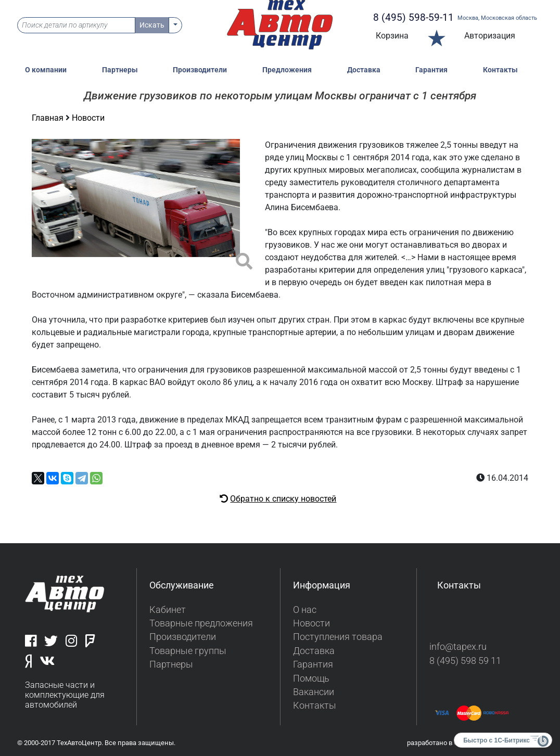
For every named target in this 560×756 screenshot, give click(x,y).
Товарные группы (188, 651)
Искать (152, 25)
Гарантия (431, 70)
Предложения (287, 70)
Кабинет (168, 610)
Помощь (311, 678)
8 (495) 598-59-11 (413, 17)
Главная (49, 118)
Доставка (364, 70)
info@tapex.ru (458, 647)
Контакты (500, 70)
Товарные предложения (201, 623)
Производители (200, 70)
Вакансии (314, 692)
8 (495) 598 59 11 (465, 661)
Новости (88, 118)
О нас (305, 610)
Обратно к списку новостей (283, 499)
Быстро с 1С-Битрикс (497, 740)
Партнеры (120, 70)
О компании (46, 70)
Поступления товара (338, 637)
